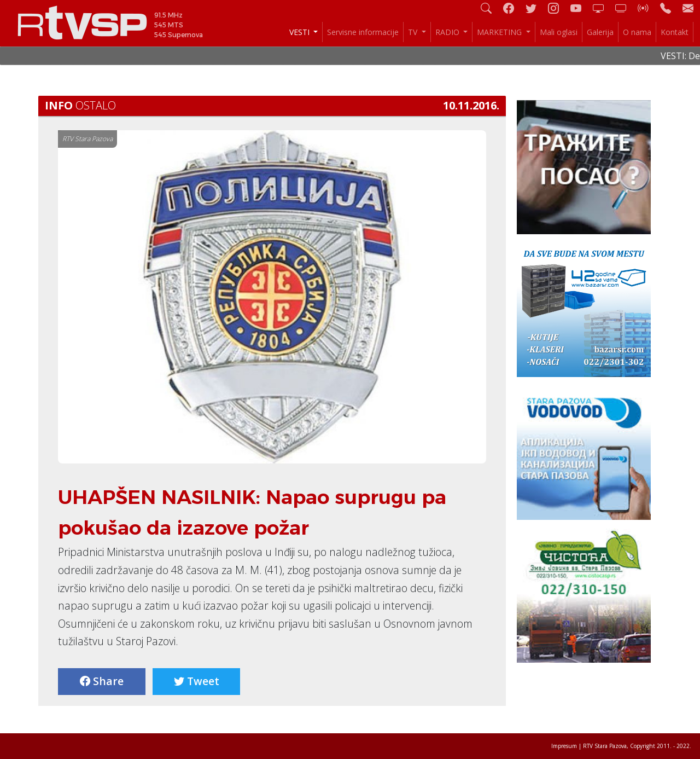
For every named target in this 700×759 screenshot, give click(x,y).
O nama (637, 32)
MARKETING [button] (500, 32)
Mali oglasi (559, 32)
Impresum (564, 746)
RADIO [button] (448, 32)
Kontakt (675, 32)
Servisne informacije (363, 32)
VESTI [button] (301, 32)
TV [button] (414, 32)
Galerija (600, 32)
